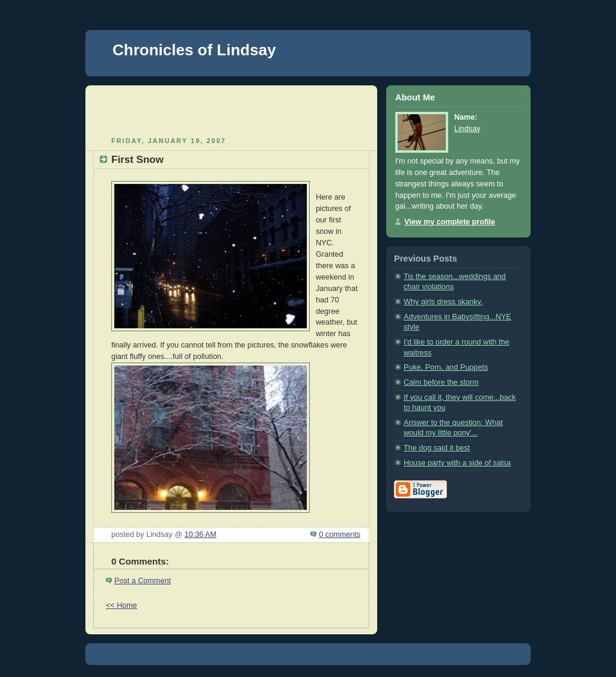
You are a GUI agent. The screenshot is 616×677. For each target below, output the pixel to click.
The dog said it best (437, 448)
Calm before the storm (441, 382)
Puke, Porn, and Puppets (446, 367)
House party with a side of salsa (457, 463)
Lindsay (467, 129)
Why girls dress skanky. (443, 302)
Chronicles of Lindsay (194, 50)
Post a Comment (143, 581)
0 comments (340, 535)
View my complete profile (450, 222)
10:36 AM (200, 535)
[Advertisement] (232, 109)
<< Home (122, 605)
